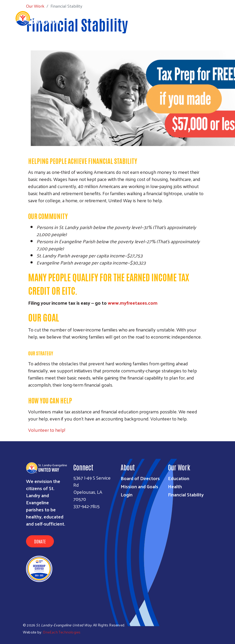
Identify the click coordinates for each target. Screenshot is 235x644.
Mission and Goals (139, 486)
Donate (40, 541)
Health (175, 486)
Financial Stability (186, 494)
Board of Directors (140, 478)
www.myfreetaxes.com (133, 303)
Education (179, 478)
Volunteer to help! (47, 430)
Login (127, 494)
